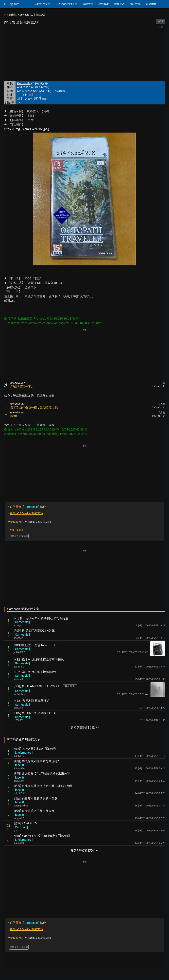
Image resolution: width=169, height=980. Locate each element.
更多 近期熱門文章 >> (84, 728)
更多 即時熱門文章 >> (84, 850)
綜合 (27, 507)
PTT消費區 (10, 15)
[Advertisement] (84, 56)
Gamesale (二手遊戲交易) (32, 15)
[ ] (22, 622)
